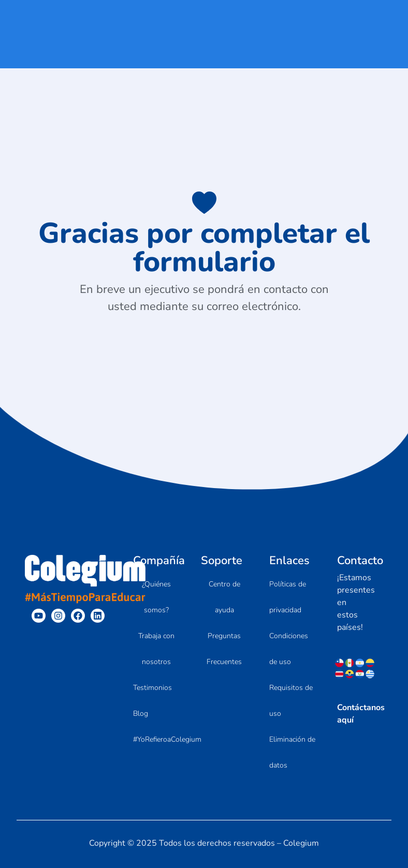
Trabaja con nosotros (156, 649)
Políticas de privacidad (288, 597)
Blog (141, 713)
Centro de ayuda (224, 597)
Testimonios (152, 688)
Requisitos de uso (291, 701)
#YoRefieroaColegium (167, 739)
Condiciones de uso (289, 649)
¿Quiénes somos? (156, 597)
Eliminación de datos (292, 752)
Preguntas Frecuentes (224, 649)
